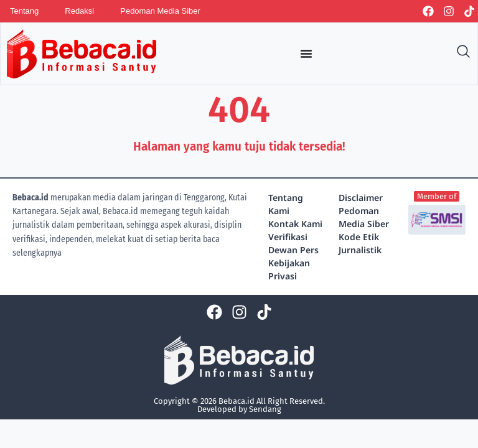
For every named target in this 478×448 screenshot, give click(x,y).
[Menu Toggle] (306, 54)
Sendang (265, 409)
